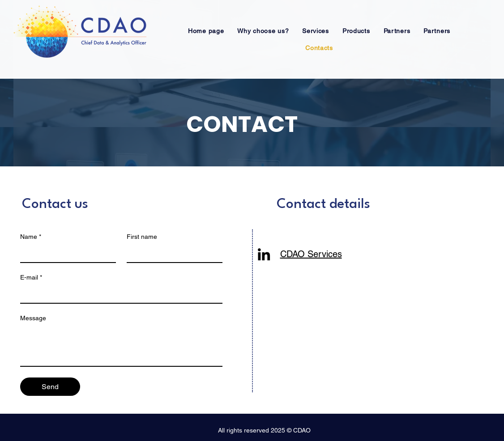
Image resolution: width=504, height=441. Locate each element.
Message (33, 318)
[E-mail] (119, 294)
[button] (263, 31)
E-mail (31, 278)
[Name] (65, 253)
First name (142, 237)
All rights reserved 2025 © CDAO (264, 430)
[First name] (172, 253)
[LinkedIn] (264, 254)
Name (31, 237)
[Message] (121, 346)
